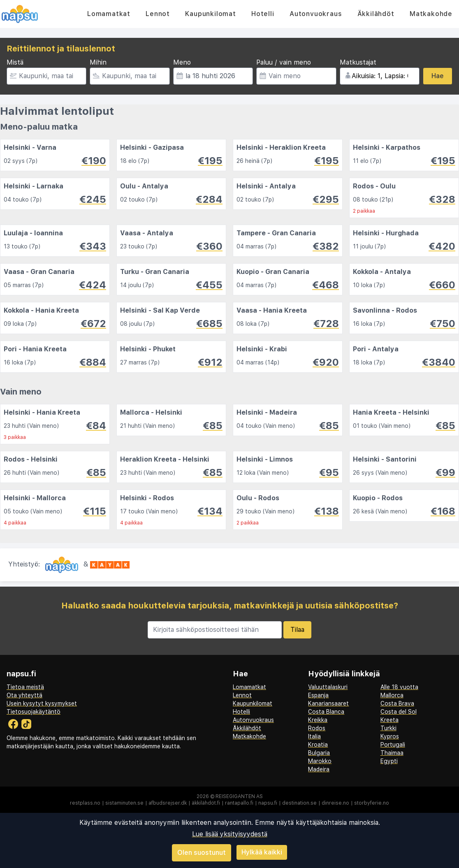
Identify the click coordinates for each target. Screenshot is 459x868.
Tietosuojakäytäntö (34, 712)
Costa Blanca (326, 712)
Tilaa (297, 630)
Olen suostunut (202, 853)
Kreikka (318, 720)
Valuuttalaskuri (328, 687)
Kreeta (389, 720)
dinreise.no (335, 803)
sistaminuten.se (124, 803)
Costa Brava (397, 703)
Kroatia (318, 745)
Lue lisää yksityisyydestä (230, 834)
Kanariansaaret (328, 703)
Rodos (317, 728)
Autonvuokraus (316, 14)
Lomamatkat (109, 14)
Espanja (318, 695)
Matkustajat (358, 62)
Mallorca (392, 695)
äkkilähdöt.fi (206, 803)
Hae (438, 76)
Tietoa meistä (25, 687)
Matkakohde (431, 14)
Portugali (393, 745)
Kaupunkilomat (210, 14)
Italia (314, 736)
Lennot (158, 14)
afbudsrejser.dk (168, 803)
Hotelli (263, 14)
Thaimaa (392, 753)
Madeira (319, 769)
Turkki (388, 728)
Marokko (320, 761)
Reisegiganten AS (239, 796)
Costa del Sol (399, 712)
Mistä (15, 62)
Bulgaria (319, 753)
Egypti (389, 761)
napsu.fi (268, 803)
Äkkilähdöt (376, 14)
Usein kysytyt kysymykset (42, 703)
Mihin (98, 62)
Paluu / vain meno (284, 62)
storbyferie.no (372, 803)
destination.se (299, 803)
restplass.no (85, 803)
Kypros (390, 736)
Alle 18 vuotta (399, 687)
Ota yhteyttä (24, 695)
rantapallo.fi (239, 803)
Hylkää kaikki (262, 852)
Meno (182, 62)
